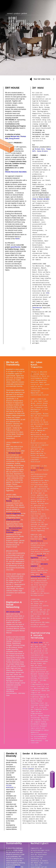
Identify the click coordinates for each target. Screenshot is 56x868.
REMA (18, 239)
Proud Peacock (22, 24)
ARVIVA (18, 867)
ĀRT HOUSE (17, 21)
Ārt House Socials (15, 453)
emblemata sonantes (13, 520)
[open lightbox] (42, 79)
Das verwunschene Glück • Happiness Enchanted (14, 530)
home (13, 18)
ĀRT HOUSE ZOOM (13, 612)
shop (13, 31)
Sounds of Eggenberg (13, 513)
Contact (16, 28)
